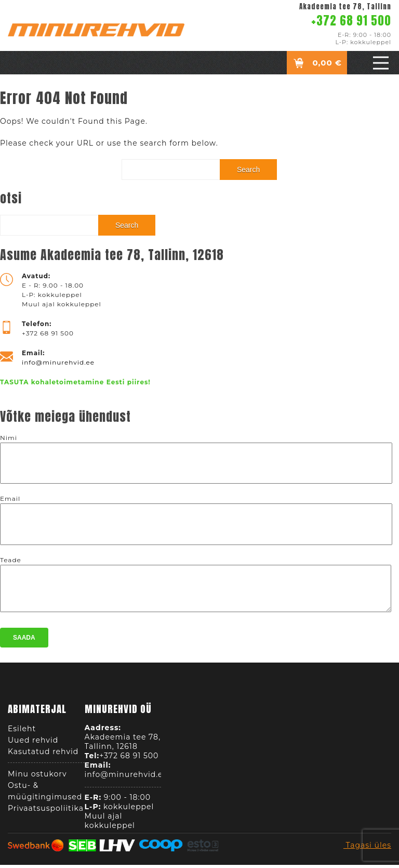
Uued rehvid (33, 743)
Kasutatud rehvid (43, 755)
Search (248, 170)
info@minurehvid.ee (58, 362)
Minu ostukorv (37, 777)
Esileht (22, 732)
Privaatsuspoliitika (46, 811)
